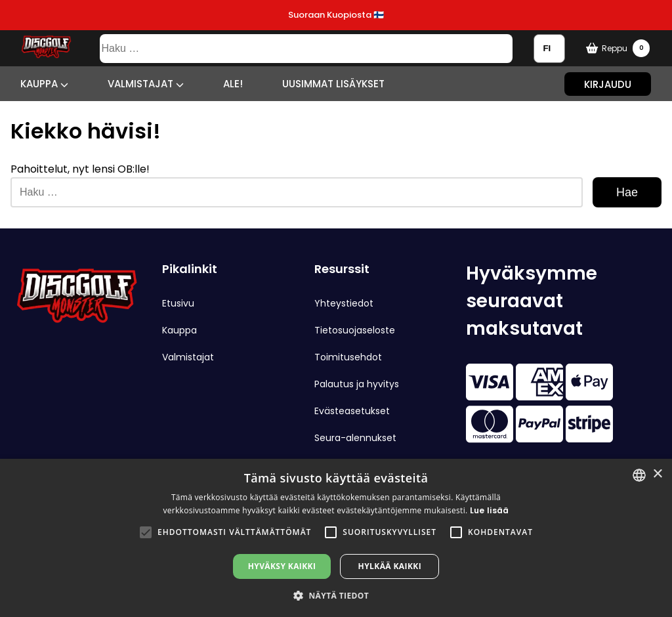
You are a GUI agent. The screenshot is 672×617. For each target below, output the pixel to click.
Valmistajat (146, 84)
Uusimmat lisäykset (333, 84)
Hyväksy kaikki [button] (282, 566)
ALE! (233, 84)
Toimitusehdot (348, 357)
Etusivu (178, 303)
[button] (146, 532)
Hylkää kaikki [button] (390, 566)
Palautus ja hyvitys (357, 384)
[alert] (336, 538)
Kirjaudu (608, 84)
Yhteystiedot (344, 303)
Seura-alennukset (355, 438)
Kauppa (44, 84)
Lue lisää (490, 510)
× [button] (657, 474)
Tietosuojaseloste (355, 330)
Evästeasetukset (352, 411)
